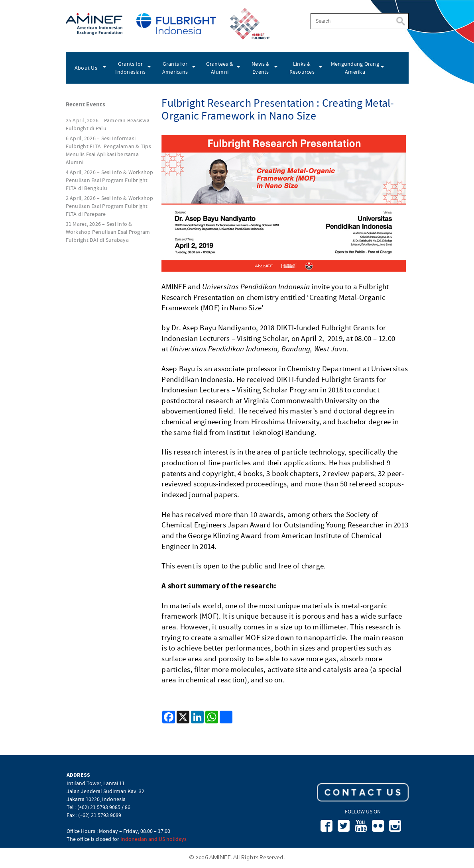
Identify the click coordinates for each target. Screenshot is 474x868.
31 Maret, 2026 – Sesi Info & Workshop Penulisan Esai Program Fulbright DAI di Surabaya (108, 232)
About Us (86, 68)
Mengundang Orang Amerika (355, 68)
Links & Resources (302, 68)
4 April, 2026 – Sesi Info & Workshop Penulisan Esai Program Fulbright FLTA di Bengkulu (110, 180)
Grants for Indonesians (130, 68)
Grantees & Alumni (220, 68)
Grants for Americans (175, 68)
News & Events (261, 68)
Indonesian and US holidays (153, 839)
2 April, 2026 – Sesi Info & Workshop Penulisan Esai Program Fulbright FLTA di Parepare (110, 206)
